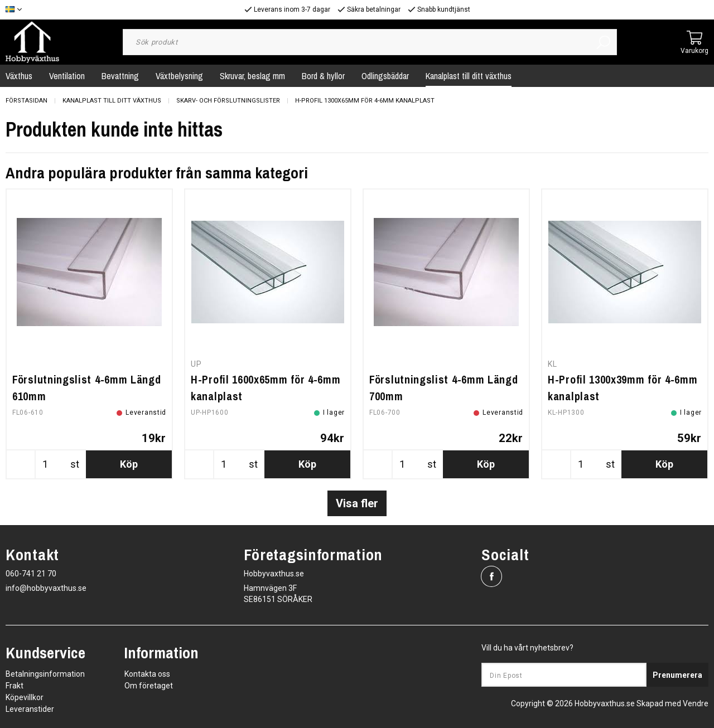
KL (552, 364)
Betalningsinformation (45, 674)
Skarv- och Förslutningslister (228, 101)
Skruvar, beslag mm (252, 76)
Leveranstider (30, 709)
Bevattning (120, 76)
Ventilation (67, 76)
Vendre (696, 703)
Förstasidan (26, 101)
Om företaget (149, 686)
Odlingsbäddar (385, 76)
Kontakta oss (147, 674)
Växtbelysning (179, 76)
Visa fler (357, 503)
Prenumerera (677, 675)
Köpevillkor (25, 697)
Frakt (15, 686)
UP (196, 364)
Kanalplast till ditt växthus (469, 76)
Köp (129, 464)
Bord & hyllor (323, 76)
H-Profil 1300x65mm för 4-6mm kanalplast (365, 101)
